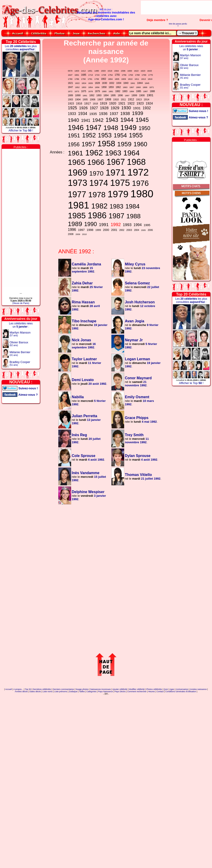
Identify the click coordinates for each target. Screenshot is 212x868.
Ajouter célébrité (120, 689)
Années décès (21, 692)
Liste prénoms (61, 692)
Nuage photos (82, 689)
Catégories (91, 692)
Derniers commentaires (63, 689)
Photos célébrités (154, 689)
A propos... (18, 689)
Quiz (166, 689)
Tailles (82, 692)
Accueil (9, 689)
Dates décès (35, 692)
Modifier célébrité (137, 689)
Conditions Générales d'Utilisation (181, 692)
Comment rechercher (137, 692)
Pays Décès (120, 692)
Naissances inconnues (100, 689)
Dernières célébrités (42, 689)
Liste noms (48, 692)
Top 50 (28, 689)
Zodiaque (73, 692)
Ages (172, 689)
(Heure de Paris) (21, 303)
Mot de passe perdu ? (178, 25)
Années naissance (198, 689)
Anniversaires (182, 689)
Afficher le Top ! (21, 130)
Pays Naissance (106, 692)
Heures (152, 692)
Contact (160, 692)
